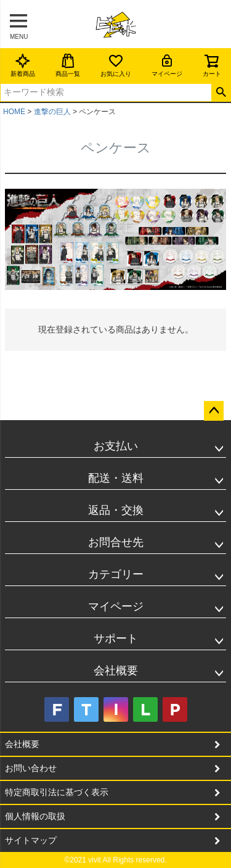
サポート (116, 639)
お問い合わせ (31, 768)
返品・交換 (116, 510)
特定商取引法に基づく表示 (57, 792)
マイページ (167, 65)
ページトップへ (214, 411)
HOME (14, 112)
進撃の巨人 (52, 112)
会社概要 (116, 671)
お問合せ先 (116, 542)
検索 (221, 93)
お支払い (116, 446)
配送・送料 (116, 478)
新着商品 (23, 65)
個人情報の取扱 (35, 816)
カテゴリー (116, 574)
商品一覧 (68, 65)
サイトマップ (31, 840)
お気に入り (116, 65)
